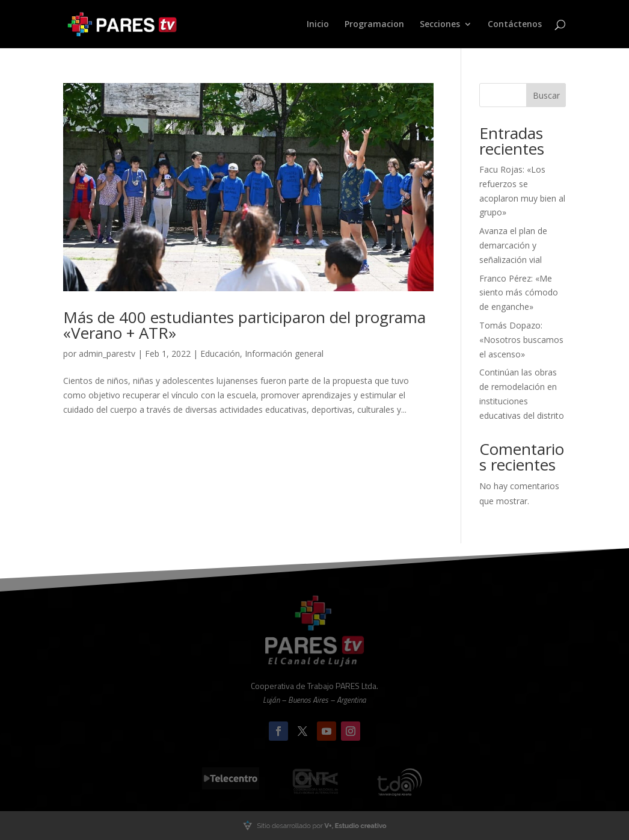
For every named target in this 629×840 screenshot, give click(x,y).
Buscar (546, 95)
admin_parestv (107, 354)
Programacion (374, 25)
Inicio (318, 25)
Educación (220, 354)
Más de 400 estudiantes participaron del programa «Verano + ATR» (244, 325)
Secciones (440, 25)
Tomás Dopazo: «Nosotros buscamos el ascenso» (521, 340)
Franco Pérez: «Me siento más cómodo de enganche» (519, 293)
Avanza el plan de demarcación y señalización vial (513, 245)
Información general (284, 354)
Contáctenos (515, 25)
